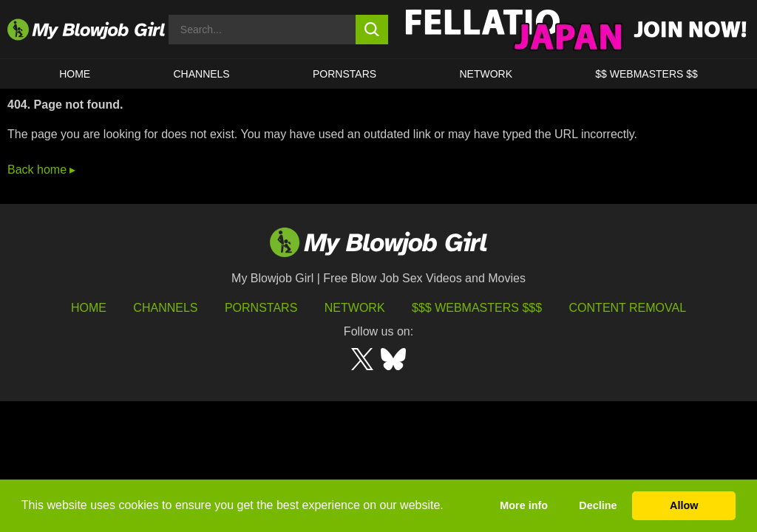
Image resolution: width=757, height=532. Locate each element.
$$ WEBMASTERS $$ (646, 74)
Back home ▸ (41, 170)
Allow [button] (684, 505)
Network (486, 74)
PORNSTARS (344, 74)
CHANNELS (201, 74)
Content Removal (628, 308)
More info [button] (524, 505)
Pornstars (261, 308)
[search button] (372, 30)
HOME (75, 74)
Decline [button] (598, 505)
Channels (165, 308)
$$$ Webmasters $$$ (477, 308)
